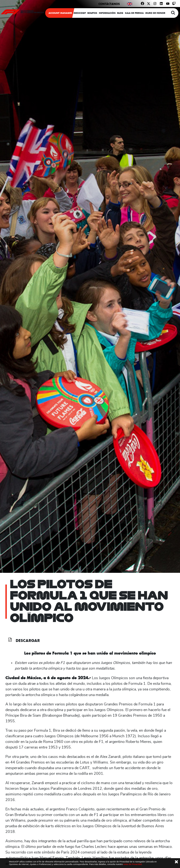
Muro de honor (155, 13)
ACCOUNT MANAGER (60, 13)
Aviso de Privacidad (133, 864)
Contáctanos (109, 4)
